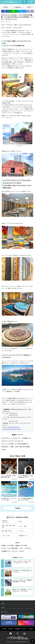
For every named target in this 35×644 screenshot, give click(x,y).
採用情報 (11, 629)
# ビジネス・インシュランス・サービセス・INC (12, 441)
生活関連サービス (23, 536)
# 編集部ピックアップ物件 (21, 546)
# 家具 (15, 25)
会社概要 (4, 629)
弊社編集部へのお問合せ (21, 629)
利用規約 (31, 629)
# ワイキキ (4, 548)
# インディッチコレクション (25, 25)
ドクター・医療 (22, 526)
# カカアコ (21, 551)
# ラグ (3, 28)
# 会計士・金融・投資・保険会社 (22, 447)
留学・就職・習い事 (7, 531)
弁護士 (20, 522)
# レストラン (15, 551)
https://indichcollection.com (12, 429)
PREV (6, 7)
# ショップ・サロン (17, 28)
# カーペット (9, 28)
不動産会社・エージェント (5, 522)
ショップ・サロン (6, 536)
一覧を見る (18, 7)
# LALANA (4, 450)
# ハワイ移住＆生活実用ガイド (22, 444)
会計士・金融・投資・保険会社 (8, 526)
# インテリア (10, 25)
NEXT (29, 7)
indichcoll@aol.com (13, 427)
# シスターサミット (6, 438)
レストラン (21, 531)
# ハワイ (3, 25)
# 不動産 (12, 447)
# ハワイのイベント (16, 438)
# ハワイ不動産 (10, 546)
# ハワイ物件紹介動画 (13, 548)
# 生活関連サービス (26, 438)
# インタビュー (28, 548)
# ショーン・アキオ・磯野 (7, 444)
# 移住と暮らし (5, 447)
